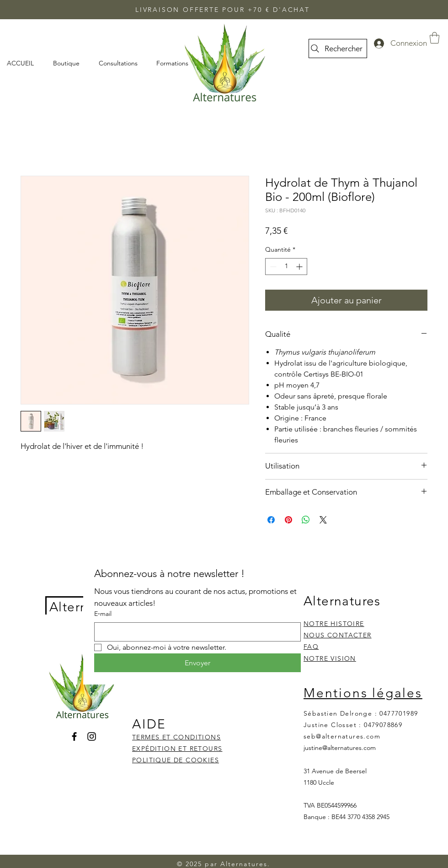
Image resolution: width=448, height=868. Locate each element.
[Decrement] (272, 267)
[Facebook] (74, 736)
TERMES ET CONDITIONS (176, 737)
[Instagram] (92, 736)
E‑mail (103, 614)
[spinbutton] (286, 267)
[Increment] (300, 267)
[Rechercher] (338, 49)
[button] (435, 38)
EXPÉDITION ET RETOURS (177, 749)
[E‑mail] (195, 632)
